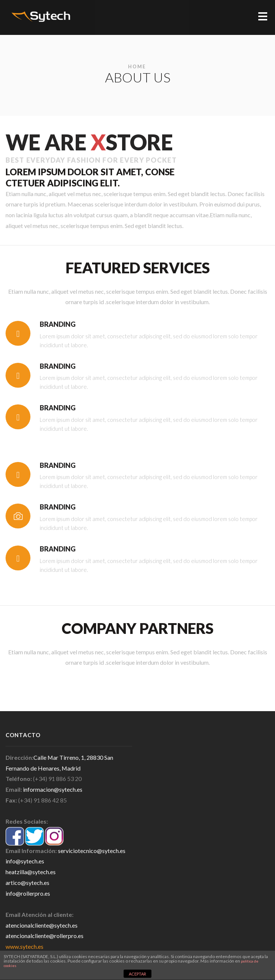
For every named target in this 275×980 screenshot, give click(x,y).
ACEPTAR (137, 974)
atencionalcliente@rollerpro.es (45, 936)
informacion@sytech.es (53, 789)
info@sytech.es (25, 861)
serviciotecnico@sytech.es (92, 851)
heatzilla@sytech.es (31, 872)
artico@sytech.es (27, 883)
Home (137, 67)
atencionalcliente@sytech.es (42, 925)
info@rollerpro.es (28, 893)
